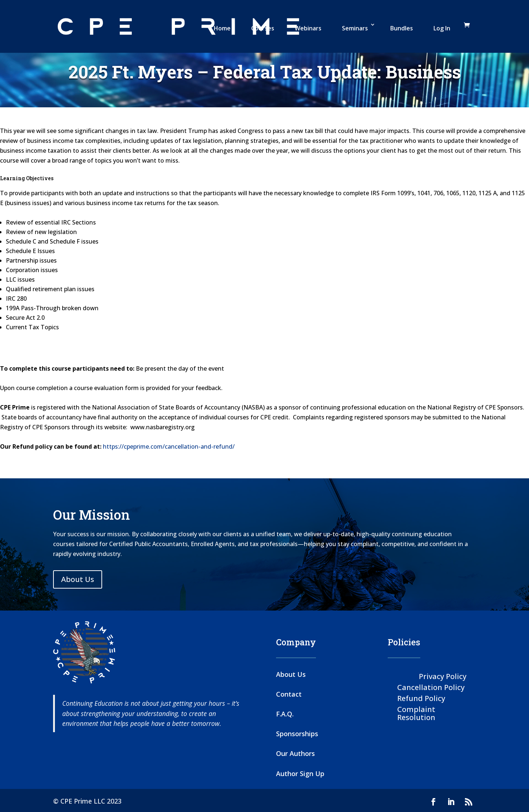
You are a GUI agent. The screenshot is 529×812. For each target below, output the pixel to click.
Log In (442, 28)
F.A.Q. (285, 714)
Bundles (402, 28)
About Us (78, 579)
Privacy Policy (443, 676)
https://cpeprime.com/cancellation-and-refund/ (169, 446)
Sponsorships (297, 734)
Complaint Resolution (416, 713)
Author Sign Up (300, 774)
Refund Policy (421, 698)
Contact (289, 694)
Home (222, 28)
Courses (263, 28)
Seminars (355, 28)
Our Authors (295, 753)
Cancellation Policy (431, 687)
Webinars (308, 28)
